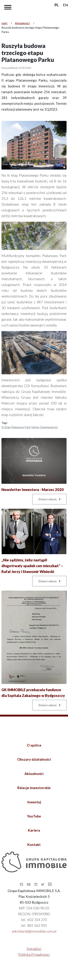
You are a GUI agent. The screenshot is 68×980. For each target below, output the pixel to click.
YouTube (34, 816)
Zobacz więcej (49, 499)
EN (65, 5)
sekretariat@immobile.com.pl (34, 931)
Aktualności (22, 23)
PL (56, 5)
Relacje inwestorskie (34, 788)
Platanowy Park (21, 427)
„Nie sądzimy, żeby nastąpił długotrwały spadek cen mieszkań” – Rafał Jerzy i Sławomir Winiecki (32, 566)
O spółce (34, 745)
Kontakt (34, 845)
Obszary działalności (34, 759)
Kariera (34, 830)
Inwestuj (34, 802)
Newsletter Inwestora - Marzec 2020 (33, 490)
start (4, 23)
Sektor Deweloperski (45, 427)
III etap (6, 427)
